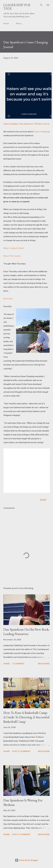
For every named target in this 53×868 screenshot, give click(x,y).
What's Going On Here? (14, 248)
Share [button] (43, 500)
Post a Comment (21, 751)
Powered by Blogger (27, 860)
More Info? (8, 299)
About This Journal (12, 256)
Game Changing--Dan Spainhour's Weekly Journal (26, 124)
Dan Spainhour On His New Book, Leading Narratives (26, 632)
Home (6, 23)
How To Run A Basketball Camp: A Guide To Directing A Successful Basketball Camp (26, 717)
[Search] (41, 5)
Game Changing (41, 131)
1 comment (18, 664)
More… (19, 23)
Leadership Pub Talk (17, 7)
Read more (44, 664)
